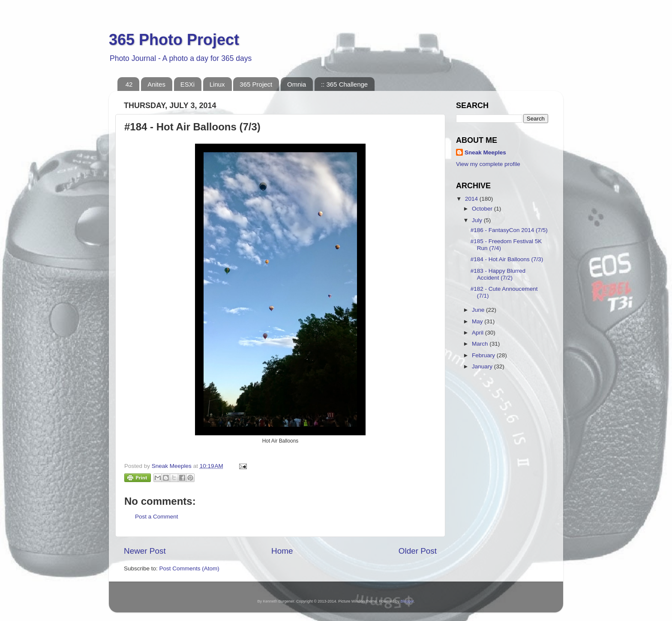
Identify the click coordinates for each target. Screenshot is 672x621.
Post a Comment (157, 517)
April (478, 333)
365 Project (256, 84)
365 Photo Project (174, 40)
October (483, 209)
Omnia (297, 84)
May (478, 321)
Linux (217, 84)
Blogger (407, 601)
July (478, 220)
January (483, 366)
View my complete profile (488, 164)
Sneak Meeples (485, 152)
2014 (472, 199)
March (481, 344)
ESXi (187, 84)
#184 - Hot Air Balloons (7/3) (507, 259)
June (479, 310)
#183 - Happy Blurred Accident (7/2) (498, 274)
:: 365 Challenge (344, 84)
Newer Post (145, 551)
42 (129, 84)
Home (282, 551)
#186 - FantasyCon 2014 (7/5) (509, 230)
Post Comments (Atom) (189, 568)
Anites (156, 84)
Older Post (418, 551)
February (484, 355)
